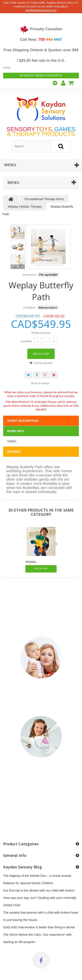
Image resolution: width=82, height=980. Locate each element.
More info (15, 431)
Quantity (26, 341)
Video (12, 441)
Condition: (30, 307)
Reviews (14, 452)
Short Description (23, 421)
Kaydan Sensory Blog (22, 867)
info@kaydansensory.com (41, 10)
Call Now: (41, 40)
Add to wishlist (43, 363)
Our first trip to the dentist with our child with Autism (39, 890)
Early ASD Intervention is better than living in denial (39, 927)
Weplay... (32, 562)
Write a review (40, 383)
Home (7, 68)
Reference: (30, 275)
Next (18, 267)
